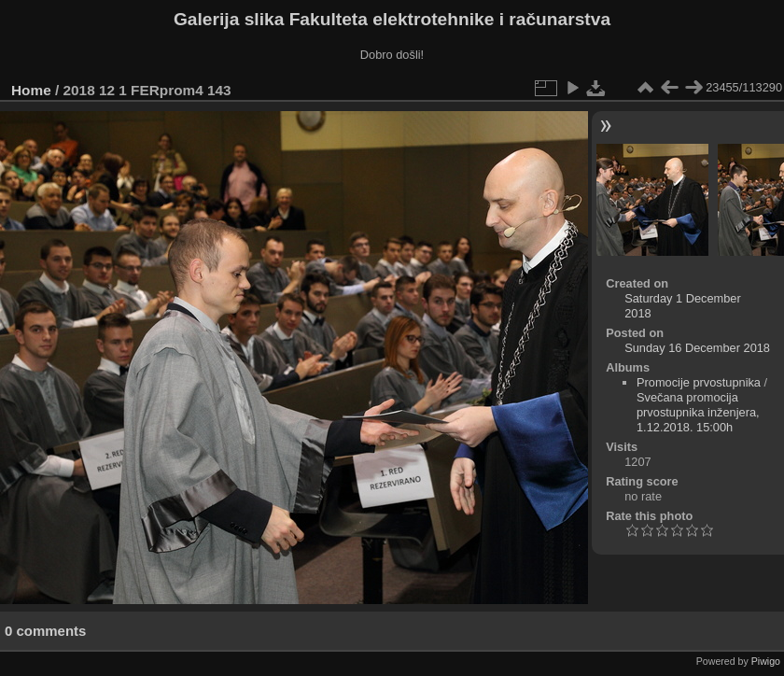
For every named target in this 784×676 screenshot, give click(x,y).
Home (31, 90)
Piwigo (766, 661)
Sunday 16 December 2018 (697, 348)
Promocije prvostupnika (699, 382)
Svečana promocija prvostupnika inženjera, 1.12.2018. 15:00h (698, 412)
